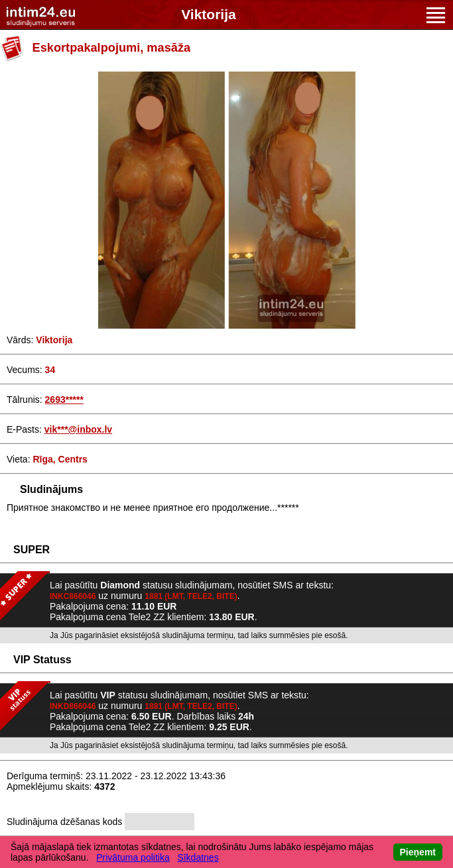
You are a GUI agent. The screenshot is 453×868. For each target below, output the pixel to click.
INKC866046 (73, 596)
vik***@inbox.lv (78, 429)
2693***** (64, 400)
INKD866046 (73, 706)
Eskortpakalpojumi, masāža (112, 48)
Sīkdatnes (198, 857)
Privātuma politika (133, 857)
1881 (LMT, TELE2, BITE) (191, 596)
